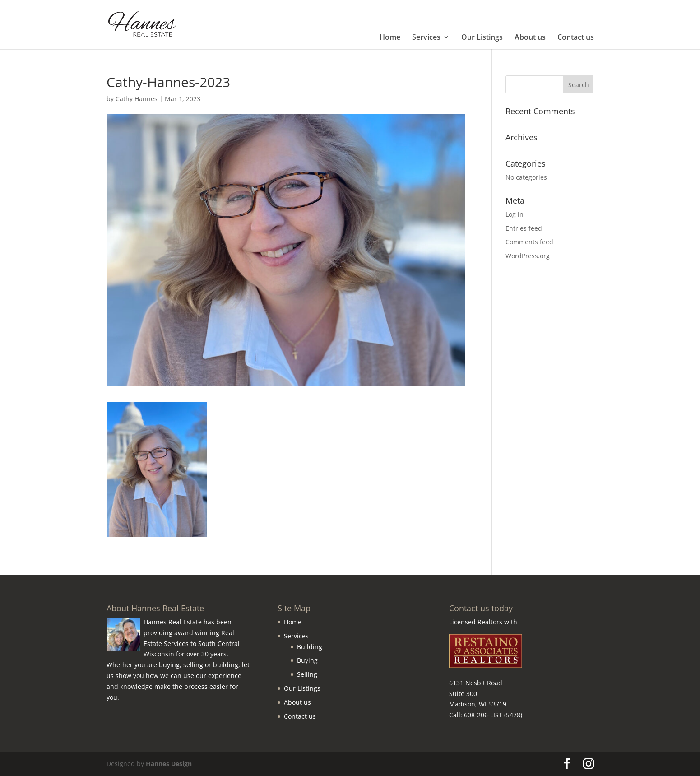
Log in (515, 214)
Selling (307, 674)
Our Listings (482, 38)
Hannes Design (169, 764)
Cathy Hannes (137, 99)
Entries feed (524, 228)
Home (390, 38)
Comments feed (529, 242)
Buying (307, 660)
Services (426, 38)
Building (310, 647)
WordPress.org (528, 256)
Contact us (576, 38)
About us (530, 38)
